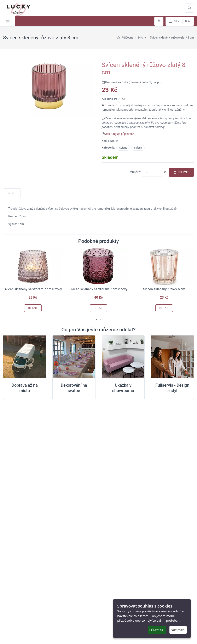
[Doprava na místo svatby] (25, 357)
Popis (12, 193)
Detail (33, 308)
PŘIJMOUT (157, 630)
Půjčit (181, 172)
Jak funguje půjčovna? (120, 134)
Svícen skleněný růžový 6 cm (164, 289)
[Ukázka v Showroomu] (123, 357)
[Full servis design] (172, 357)
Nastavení (178, 630)
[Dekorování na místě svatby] (74, 357)
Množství (136, 172)
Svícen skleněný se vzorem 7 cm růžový (33, 289)
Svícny (123, 148)
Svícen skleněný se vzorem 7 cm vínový (98, 289)
